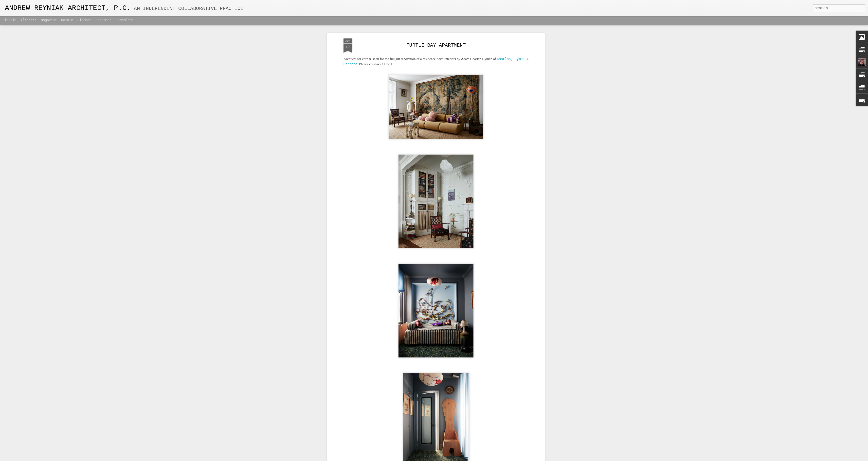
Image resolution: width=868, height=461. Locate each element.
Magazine (49, 20)
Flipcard (29, 20)
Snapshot (104, 20)
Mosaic (67, 20)
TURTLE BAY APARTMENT (436, 45)
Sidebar (84, 20)
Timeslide (125, 20)
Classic (9, 20)
